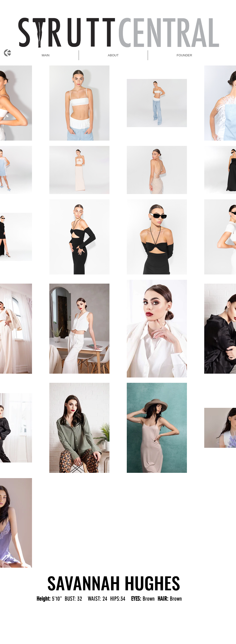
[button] (185, 55)
